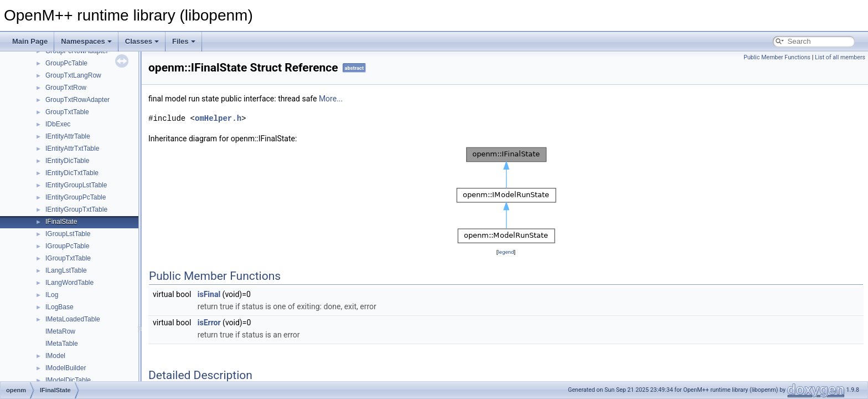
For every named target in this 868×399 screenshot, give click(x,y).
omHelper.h (218, 118)
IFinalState (61, 222)
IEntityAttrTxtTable (72, 149)
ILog (52, 295)
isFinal (209, 294)
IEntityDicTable (67, 161)
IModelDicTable (68, 380)
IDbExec (58, 124)
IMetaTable (62, 344)
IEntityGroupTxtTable (76, 209)
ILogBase (60, 307)
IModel (55, 356)
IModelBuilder (66, 368)
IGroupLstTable (68, 234)
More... (331, 99)
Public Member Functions (777, 57)
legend (506, 252)
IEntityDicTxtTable (72, 173)
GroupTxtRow (66, 88)
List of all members (840, 57)
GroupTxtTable (67, 112)
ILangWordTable (69, 283)
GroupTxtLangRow (73, 75)
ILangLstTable (66, 270)
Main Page (30, 41)
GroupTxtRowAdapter (77, 100)
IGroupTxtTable (68, 258)
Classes (142, 41)
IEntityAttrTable (68, 136)
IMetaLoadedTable (73, 319)
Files (184, 41)
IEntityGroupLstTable (76, 185)
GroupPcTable (66, 63)
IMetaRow (60, 331)
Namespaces (86, 41)
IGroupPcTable (67, 246)
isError (209, 323)
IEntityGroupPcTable (76, 197)
